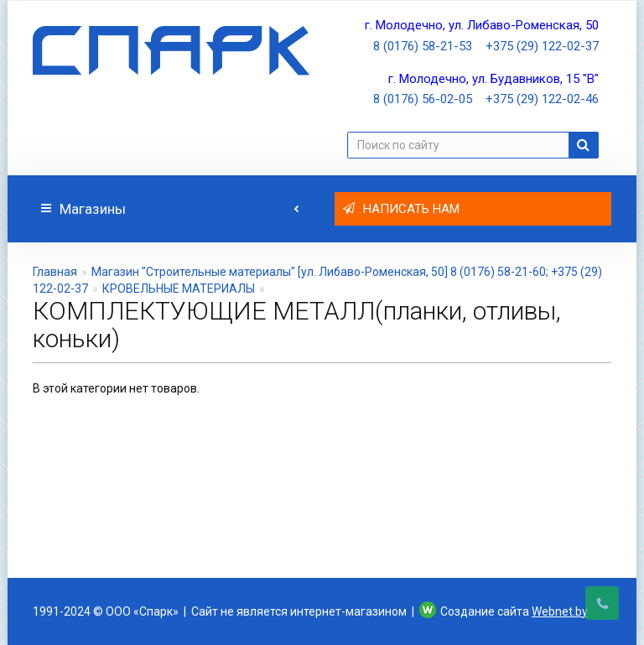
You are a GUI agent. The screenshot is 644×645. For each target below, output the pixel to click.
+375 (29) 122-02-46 (542, 99)
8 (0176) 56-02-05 (423, 99)
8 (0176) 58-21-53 (423, 46)
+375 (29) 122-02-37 (542, 46)
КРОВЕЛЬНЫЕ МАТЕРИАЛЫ (179, 289)
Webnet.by (560, 611)
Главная (55, 272)
